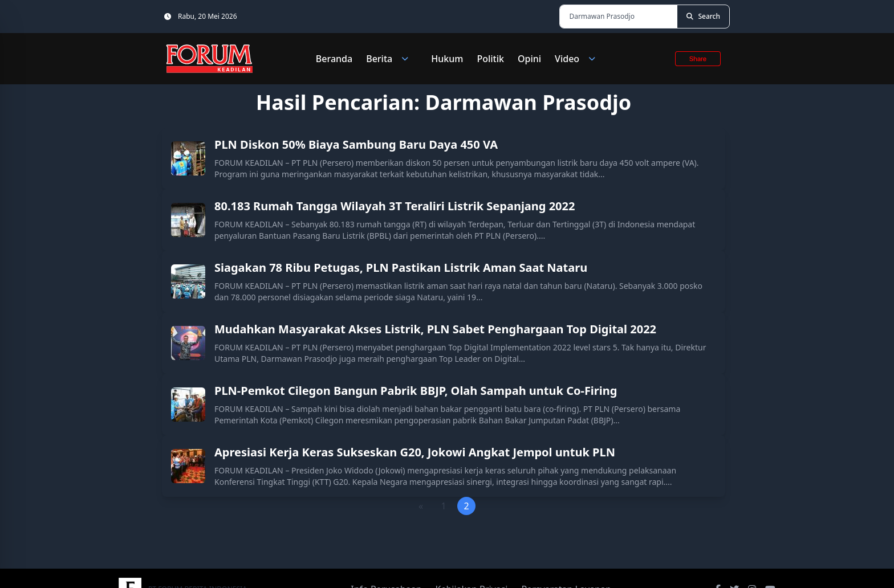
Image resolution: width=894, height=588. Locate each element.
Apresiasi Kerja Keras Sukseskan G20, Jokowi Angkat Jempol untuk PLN (415, 452)
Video (580, 59)
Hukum (447, 59)
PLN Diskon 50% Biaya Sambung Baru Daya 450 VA (356, 144)
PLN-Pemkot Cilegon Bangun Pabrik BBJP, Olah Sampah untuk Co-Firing (416, 391)
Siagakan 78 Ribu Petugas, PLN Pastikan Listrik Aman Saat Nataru (401, 268)
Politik (490, 59)
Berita (392, 59)
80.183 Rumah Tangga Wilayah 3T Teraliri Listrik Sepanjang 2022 (395, 206)
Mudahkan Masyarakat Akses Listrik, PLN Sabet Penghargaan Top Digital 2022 (435, 329)
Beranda (334, 59)
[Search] (703, 17)
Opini (529, 59)
